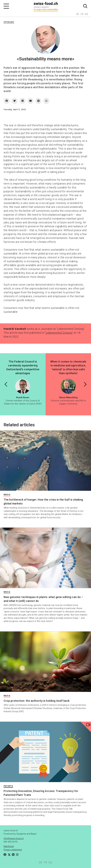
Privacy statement (13, 850)
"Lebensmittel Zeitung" (59, 333)
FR (82, 14)
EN (87, 14)
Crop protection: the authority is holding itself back (37, 701)
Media (7, 495)
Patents (8, 786)
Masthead (9, 846)
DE (78, 14)
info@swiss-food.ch (14, 838)
